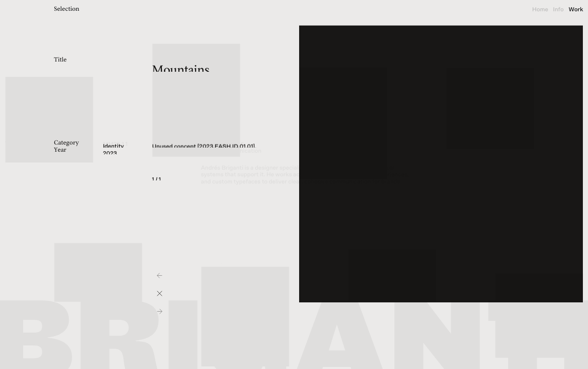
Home (540, 10)
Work (576, 10)
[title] (73, 10)
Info (559, 10)
